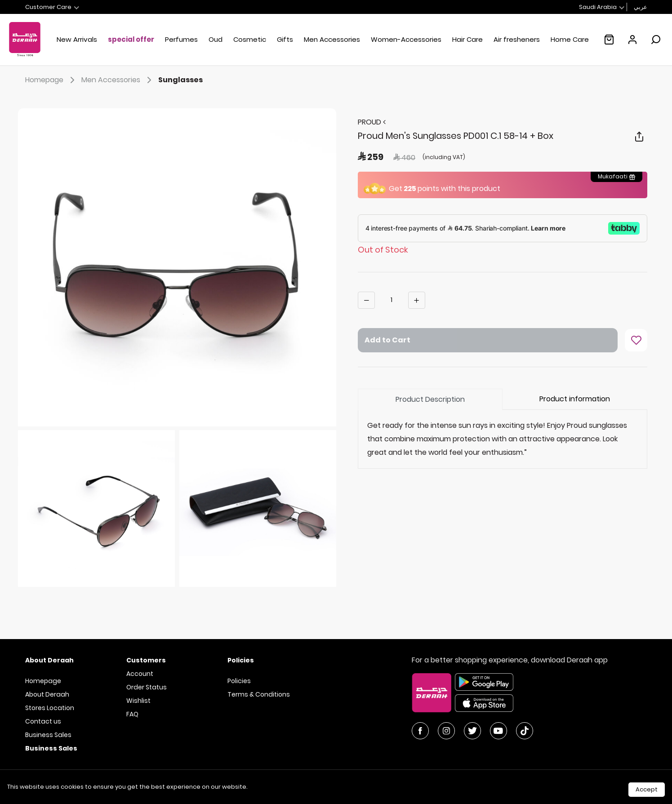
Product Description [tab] (430, 399)
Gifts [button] (285, 39)
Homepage (51, 80)
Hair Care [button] (467, 39)
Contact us (43, 721)
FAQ (132, 714)
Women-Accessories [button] (406, 39)
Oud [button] (216, 39)
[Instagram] (446, 731)
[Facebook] (420, 731)
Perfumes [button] (181, 39)
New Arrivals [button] (77, 39)
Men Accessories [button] (332, 39)
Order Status (147, 687)
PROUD (372, 122)
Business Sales (48, 735)
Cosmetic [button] (250, 39)
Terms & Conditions (259, 694)
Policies (239, 681)
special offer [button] (131, 39)
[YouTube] (498, 731)
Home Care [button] (570, 39)
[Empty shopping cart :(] (609, 40)
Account (140, 674)
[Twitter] (472, 731)
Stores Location (50, 708)
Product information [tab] (575, 399)
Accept (647, 789)
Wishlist (138, 701)
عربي (641, 7)
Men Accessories (118, 80)
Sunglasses (180, 80)
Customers (146, 660)
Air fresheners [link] (517, 39)
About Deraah (47, 694)
